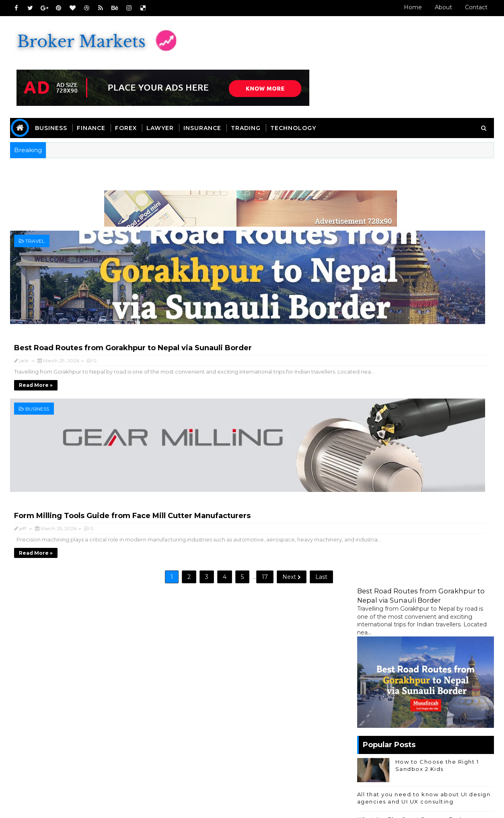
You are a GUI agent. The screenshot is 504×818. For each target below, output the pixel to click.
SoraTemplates (71, 806)
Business (58, 87)
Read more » (155, 246)
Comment (464, 514)
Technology (300, 87)
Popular (419, 514)
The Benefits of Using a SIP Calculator (411, 425)
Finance (98, 87)
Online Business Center (384, 560)
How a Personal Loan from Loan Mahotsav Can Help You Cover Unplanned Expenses (435, 399)
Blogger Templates (166, 806)
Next (218, 373)
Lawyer (167, 87)
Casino (405, 604)
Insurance (209, 87)
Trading (253, 87)
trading (454, 631)
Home (406, 7)
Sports (367, 631)
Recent (373, 514)
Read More (43, 752)
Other (463, 617)
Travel (42, 200)
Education (444, 604)
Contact (470, 7)
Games (432, 617)
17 (191, 373)
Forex (133, 87)
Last (247, 373)
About (437, 7)
